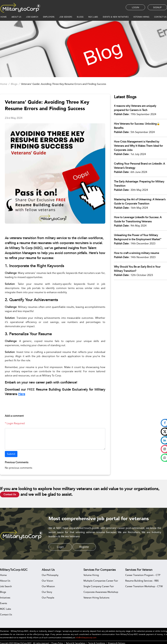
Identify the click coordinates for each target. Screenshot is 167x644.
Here (22, 394)
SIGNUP (157, 7)
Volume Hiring (91, 575)
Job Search (6, 586)
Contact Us (10, 494)
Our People (48, 598)
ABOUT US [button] (16, 17)
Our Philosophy (50, 575)
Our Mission (48, 586)
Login (60, 547)
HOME (4, 17)
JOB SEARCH (32, 17)
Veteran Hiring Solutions (96, 598)
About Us (5, 581)
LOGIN (135, 7)
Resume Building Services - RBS (142, 581)
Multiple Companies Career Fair (101, 581)
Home (4, 84)
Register (84, 547)
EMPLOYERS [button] (49, 17)
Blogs (14, 84)
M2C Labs (93, 17)
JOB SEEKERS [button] (66, 17)
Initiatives (5, 598)
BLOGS (80, 17)
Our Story (47, 592)
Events (3, 603)
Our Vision (47, 581)
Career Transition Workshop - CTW (144, 586)
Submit (11, 454)
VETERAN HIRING (141, 17)
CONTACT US (160, 17)
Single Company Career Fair (99, 586)
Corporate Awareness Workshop (101, 592)
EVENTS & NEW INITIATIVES (116, 17)
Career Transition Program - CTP (143, 575)
